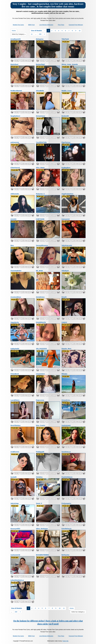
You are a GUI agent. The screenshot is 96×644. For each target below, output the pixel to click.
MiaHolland (14, 64)
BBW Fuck (31, 25)
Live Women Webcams (46, 25)
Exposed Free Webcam (76, 25)
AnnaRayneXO (16, 39)
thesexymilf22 (15, 529)
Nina (12, 245)
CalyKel (64, 322)
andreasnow (15, 142)
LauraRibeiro (15, 400)
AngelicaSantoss (67, 194)
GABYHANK (40, 219)
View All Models (36, 31)
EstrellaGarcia (67, 529)
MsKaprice (40, 39)
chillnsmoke (15, 194)
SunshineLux (66, 452)
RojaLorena (40, 400)
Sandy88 (14, 477)
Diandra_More (66, 349)
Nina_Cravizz (41, 425)
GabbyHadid (15, 349)
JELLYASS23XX (41, 349)
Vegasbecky (15, 322)
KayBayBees (66, 168)
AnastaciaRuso (16, 297)
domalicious (40, 297)
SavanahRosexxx (42, 245)
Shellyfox (39, 477)
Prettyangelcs (66, 503)
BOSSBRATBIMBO (43, 555)
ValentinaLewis (67, 245)
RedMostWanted (16, 91)
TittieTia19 (65, 39)
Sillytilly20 (65, 271)
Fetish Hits (66, 641)
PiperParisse (66, 142)
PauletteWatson (67, 477)
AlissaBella (40, 91)
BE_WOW (39, 271)
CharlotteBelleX (16, 271)
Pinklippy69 (40, 452)
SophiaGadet (66, 425)
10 (80, 31)
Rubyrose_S (40, 194)
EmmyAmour (41, 116)
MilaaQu (64, 374)
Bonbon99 (65, 116)
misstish (13, 219)
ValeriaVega (15, 503)
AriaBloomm (15, 452)
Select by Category (19, 34)
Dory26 (64, 297)
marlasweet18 (15, 555)
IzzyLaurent (66, 219)
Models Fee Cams (18, 25)
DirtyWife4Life (41, 322)
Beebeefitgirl (40, 64)
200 (40, 34)
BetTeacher (66, 555)
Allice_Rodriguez (42, 529)
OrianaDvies (66, 400)
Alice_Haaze (40, 168)
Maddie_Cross (67, 91)
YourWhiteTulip (41, 142)
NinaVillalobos (16, 425)
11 (32, 34)
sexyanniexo (40, 374)
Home (14, 31)
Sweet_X (39, 503)
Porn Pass (61, 25)
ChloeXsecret (15, 168)
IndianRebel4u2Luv (17, 580)
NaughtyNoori (15, 116)
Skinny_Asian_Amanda (70, 64)
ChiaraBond (15, 374)
